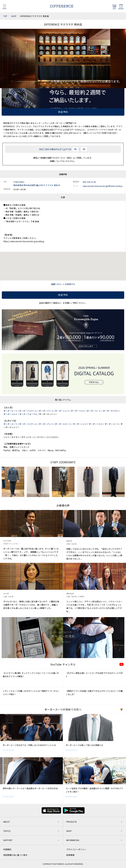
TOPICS (7, 831)
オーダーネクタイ (111, 411)
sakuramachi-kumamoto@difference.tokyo (103, 186)
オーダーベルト (10, 414)
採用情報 (70, 855)
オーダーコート (94, 411)
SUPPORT (8, 840)
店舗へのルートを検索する (63, 284)
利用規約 (7, 849)
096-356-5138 (89, 182)
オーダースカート (63, 424)
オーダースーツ (10, 411)
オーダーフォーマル (28, 414)
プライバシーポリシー (76, 849)
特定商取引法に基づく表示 (15, 855)
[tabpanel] (63, 58)
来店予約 (63, 112)
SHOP (14, 16)
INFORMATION (73, 840)
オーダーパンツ (46, 411)
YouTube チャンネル (63, 664)
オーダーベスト (78, 411)
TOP (5, 16)
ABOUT (7, 822)
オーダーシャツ (62, 411)
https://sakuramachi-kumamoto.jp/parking (24, 241)
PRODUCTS (72, 822)
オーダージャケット (28, 411)
